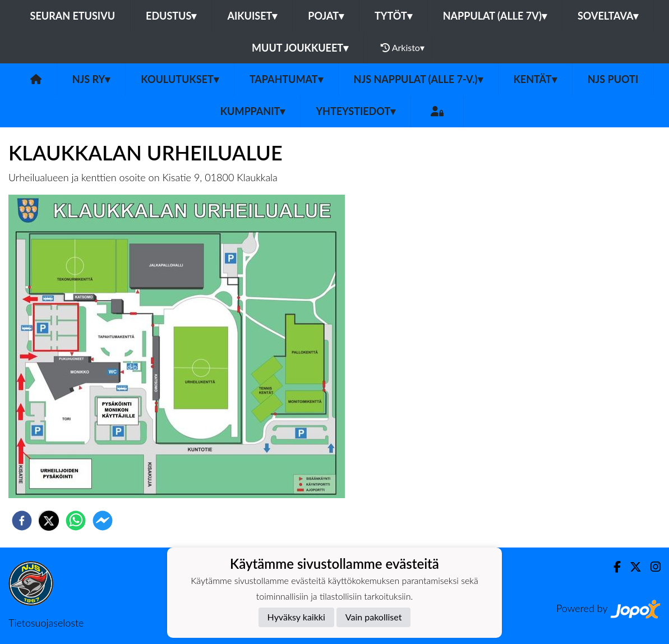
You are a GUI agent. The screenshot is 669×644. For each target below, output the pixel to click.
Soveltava (608, 16)
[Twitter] (631, 567)
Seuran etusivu (73, 16)
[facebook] (22, 521)
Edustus (171, 16)
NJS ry (91, 79)
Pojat (326, 16)
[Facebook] (613, 567)
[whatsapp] (76, 521)
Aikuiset (252, 16)
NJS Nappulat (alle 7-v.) (418, 79)
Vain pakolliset (374, 617)
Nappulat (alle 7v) (495, 16)
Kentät (535, 79)
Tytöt (393, 16)
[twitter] (49, 521)
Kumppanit (253, 111)
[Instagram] (651, 567)
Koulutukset (179, 79)
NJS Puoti (613, 79)
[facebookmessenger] (103, 521)
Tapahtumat (286, 79)
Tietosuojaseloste (46, 623)
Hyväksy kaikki (296, 617)
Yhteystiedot (356, 111)
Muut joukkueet (300, 48)
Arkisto (403, 48)
